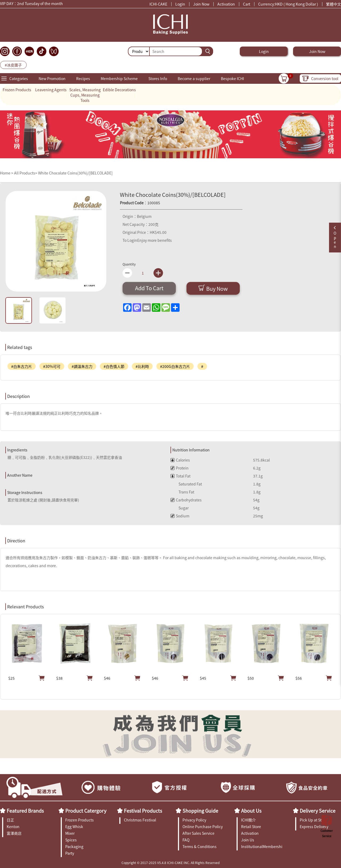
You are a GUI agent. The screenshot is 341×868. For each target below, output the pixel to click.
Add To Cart (149, 288)
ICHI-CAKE (158, 4)
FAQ (186, 840)
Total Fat (180, 476)
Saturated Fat (186, 484)
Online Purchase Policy (203, 827)
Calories (180, 460)
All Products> (26, 173)
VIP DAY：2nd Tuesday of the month (31, 4)
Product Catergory (86, 811)
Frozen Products (17, 90)
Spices (71, 840)
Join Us (248, 840)
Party (70, 853)
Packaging (74, 846)
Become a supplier (194, 78)
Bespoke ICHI (232, 78)
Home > (7, 173)
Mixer (70, 833)
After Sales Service (198, 833)
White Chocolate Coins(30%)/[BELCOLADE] (75, 173)
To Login (130, 240)
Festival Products (143, 811)
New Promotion (52, 78)
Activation (226, 4)
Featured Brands (25, 811)
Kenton (13, 827)
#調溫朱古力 (82, 366)
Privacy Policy (194, 820)
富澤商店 (14, 833)
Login (180, 4)
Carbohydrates (186, 500)
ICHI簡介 (248, 820)
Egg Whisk (74, 827)
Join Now (201, 4)
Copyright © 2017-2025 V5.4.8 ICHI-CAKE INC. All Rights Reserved (170, 863)
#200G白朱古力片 (175, 366)
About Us (251, 811)
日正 (10, 820)
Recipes (83, 78)
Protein (180, 468)
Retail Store (251, 827)
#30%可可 (52, 366)
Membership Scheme (119, 78)
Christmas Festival (140, 820)
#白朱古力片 (22, 366)
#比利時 (142, 366)
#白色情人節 (114, 366)
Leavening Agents (51, 90)
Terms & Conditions (200, 846)
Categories (19, 78)
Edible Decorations (119, 90)
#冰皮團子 (13, 65)
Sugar (180, 508)
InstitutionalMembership (262, 846)
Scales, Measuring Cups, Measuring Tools (85, 95)
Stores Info (158, 78)
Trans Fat (182, 492)
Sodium (180, 516)
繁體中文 (334, 4)
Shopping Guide (200, 811)
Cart (247, 4)
